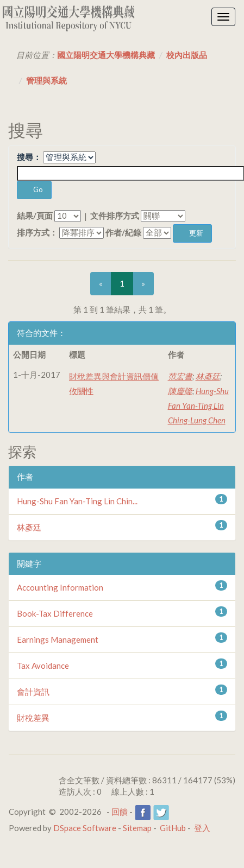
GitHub (173, 828)
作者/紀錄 (123, 232)
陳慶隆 (180, 391)
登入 (202, 828)
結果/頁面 (35, 216)
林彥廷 (208, 376)
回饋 (120, 812)
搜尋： (29, 157)
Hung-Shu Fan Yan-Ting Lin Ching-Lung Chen (198, 406)
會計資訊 (33, 692)
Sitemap (137, 828)
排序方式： (37, 232)
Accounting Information (60, 587)
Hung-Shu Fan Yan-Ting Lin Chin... (77, 501)
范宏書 (180, 376)
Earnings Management (58, 639)
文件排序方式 (115, 216)
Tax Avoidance (43, 666)
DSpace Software (85, 828)
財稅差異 (33, 718)
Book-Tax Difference (55, 613)
